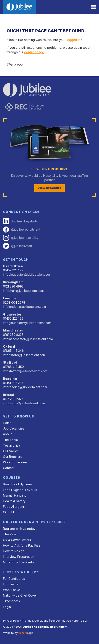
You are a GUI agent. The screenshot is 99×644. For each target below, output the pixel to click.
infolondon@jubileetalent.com (24, 307)
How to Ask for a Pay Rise (22, 545)
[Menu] (93, 7)
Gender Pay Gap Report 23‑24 (69, 621)
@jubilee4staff (18, 246)
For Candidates (14, 579)
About (7, 434)
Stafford (10, 362)
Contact (9, 468)
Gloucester (12, 314)
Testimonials (12, 445)
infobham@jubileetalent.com (23, 291)
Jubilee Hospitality (20, 221)
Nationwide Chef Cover (20, 595)
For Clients (11, 584)
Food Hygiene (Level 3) (20, 490)
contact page (34, 52)
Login (7, 607)
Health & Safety (14, 501)
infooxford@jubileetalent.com (24, 355)
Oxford (9, 346)
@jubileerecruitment (22, 230)
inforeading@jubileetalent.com (25, 387)
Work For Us (12, 590)
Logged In (73, 40)
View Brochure (49, 188)
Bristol (9, 395)
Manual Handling (15, 495)
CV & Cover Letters (17, 540)
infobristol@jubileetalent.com (24, 403)
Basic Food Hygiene (17, 484)
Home (7, 423)
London (9, 298)
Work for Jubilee (15, 462)
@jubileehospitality (21, 238)
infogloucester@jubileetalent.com (27, 274)
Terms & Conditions (36, 621)
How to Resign (14, 551)
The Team (10, 440)
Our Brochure (13, 457)
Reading (10, 379)
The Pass (10, 534)
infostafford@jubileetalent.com (25, 371)
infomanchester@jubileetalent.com (28, 339)
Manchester (13, 330)
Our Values (11, 451)
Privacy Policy (12, 621)
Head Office (13, 266)
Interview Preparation (19, 557)
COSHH (8, 512)
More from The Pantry (19, 562)
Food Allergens (14, 507)
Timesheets (11, 601)
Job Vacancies (14, 428)
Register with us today (19, 529)
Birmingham (13, 282)
